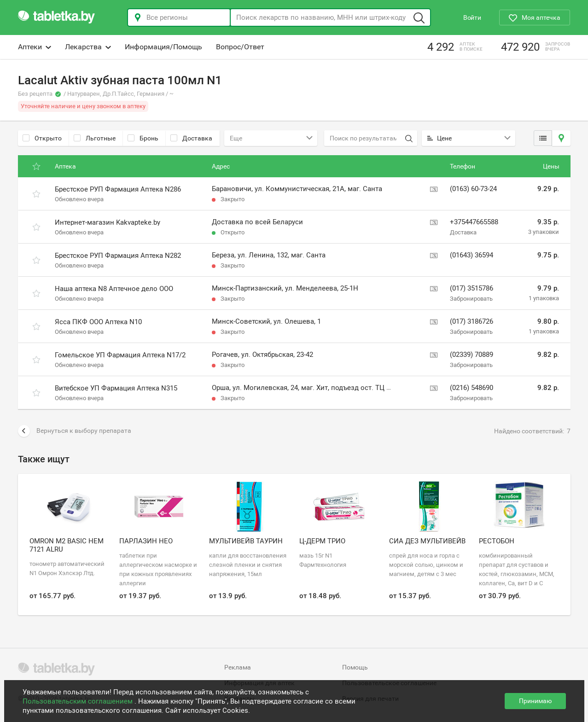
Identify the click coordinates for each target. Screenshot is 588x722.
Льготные (95, 138)
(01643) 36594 (472, 255)
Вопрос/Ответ (240, 47)
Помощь (355, 667)
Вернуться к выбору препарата (75, 431)
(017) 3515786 (472, 288)
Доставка (191, 138)
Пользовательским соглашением (79, 701)
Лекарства (88, 47)
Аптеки (35, 47)
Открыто (42, 138)
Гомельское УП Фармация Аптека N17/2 (120, 355)
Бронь (143, 138)
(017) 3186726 (472, 321)
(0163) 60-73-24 (473, 189)
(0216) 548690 (472, 388)
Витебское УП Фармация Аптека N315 (116, 388)
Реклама (238, 667)
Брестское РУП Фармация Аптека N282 (118, 256)
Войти (472, 17)
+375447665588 (474, 222)
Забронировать (471, 299)
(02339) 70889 (472, 355)
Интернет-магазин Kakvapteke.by (108, 222)
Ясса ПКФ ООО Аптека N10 (98, 322)
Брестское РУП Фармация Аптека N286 (118, 189)
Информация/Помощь (163, 47)
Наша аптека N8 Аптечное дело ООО (114, 289)
